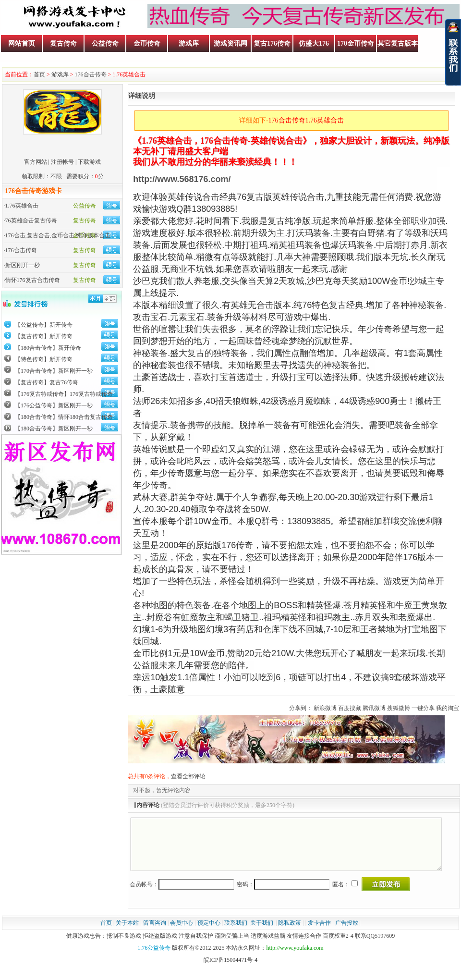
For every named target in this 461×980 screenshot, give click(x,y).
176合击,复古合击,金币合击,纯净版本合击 (58, 235)
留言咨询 (155, 933)
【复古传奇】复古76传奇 (47, 382)
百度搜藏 (350, 708)
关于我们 (262, 933)
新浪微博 (325, 708)
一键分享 (423, 708)
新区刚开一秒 (23, 265)
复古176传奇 (272, 43)
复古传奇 (63, 43)
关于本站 (127, 933)
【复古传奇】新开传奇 (44, 336)
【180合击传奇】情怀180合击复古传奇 (64, 417)
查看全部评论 (188, 776)
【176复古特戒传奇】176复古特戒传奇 (64, 394)
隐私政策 (290, 933)
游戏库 (189, 43)
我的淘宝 (448, 708)
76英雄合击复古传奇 (31, 220)
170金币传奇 (356, 43)
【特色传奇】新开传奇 (44, 359)
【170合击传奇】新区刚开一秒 (54, 371)
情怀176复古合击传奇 (33, 280)
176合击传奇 (91, 74)
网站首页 (22, 43)
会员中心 (182, 933)
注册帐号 (62, 162)
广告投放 (347, 933)
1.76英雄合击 (22, 206)
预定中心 (209, 933)
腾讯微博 (374, 708)
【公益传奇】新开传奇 (44, 325)
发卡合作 (319, 933)
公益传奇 (105, 43)
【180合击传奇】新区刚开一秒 (54, 429)
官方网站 (36, 162)
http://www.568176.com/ (182, 179)
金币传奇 (147, 43)
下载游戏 (89, 162)
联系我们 (236, 933)
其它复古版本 (398, 43)
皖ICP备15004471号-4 (231, 970)
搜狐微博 (399, 708)
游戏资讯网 (230, 43)
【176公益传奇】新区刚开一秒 (54, 405)
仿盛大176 (314, 43)
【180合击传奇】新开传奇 (48, 348)
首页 (39, 74)
